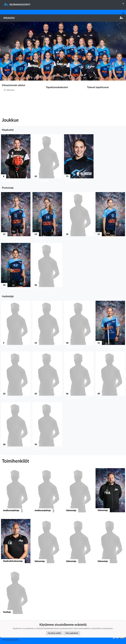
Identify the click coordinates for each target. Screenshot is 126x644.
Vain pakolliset (72, 633)
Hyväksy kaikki (54, 633)
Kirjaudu (63, 18)
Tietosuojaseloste (10, 640)
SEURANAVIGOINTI (65, 4)
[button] (9, 51)
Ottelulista (8, 100)
